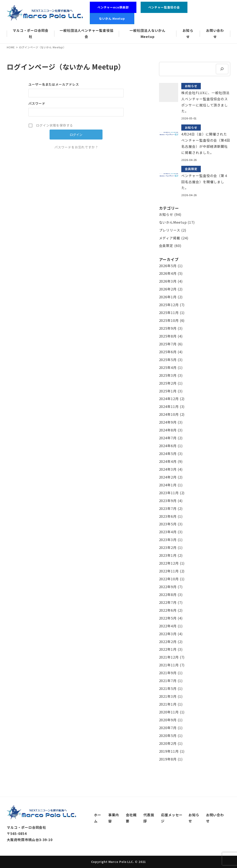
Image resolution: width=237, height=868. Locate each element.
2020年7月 (168, 728)
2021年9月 (168, 673)
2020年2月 (168, 743)
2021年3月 (168, 696)
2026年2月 (168, 289)
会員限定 (166, 246)
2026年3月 (168, 281)
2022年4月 (168, 626)
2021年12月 (169, 657)
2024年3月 (168, 469)
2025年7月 (168, 344)
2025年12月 (169, 305)
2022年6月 (168, 610)
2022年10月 (169, 579)
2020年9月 (168, 720)
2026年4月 (168, 273)
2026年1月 (168, 297)
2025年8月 (168, 336)
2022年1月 (168, 649)
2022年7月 (168, 602)
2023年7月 (168, 509)
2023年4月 (168, 532)
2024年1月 (168, 485)
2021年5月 (168, 689)
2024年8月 (168, 430)
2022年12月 (169, 563)
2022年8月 (168, 595)
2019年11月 (169, 751)
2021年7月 (168, 681)
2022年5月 (168, 618)
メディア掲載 (170, 238)
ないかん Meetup (114, 18)
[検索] (222, 69)
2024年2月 (168, 477)
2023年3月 (168, 540)
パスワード (37, 103)
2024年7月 (168, 438)
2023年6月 (168, 516)
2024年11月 (169, 407)
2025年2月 (168, 383)
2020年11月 (169, 712)
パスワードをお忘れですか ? (76, 147)
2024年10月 (169, 414)
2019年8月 (168, 759)
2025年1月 (168, 391)
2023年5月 (168, 524)
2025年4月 (168, 368)
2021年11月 (169, 665)
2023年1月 (168, 555)
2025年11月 (169, 313)
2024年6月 (168, 446)
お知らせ (166, 214)
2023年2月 (168, 548)
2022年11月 (169, 571)
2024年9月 (168, 422)
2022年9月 (168, 587)
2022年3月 (168, 634)
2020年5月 (168, 736)
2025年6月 (168, 352)
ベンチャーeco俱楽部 (113, 7)
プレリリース (170, 230)
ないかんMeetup (173, 222)
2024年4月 (168, 461)
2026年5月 (168, 266)
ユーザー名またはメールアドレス (54, 84)
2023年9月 (168, 501)
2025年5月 (168, 360)
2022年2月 (168, 642)
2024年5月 (168, 454)
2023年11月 (169, 493)
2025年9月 (168, 328)
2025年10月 (169, 320)
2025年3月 (168, 375)
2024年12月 (169, 399)
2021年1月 (168, 704)
